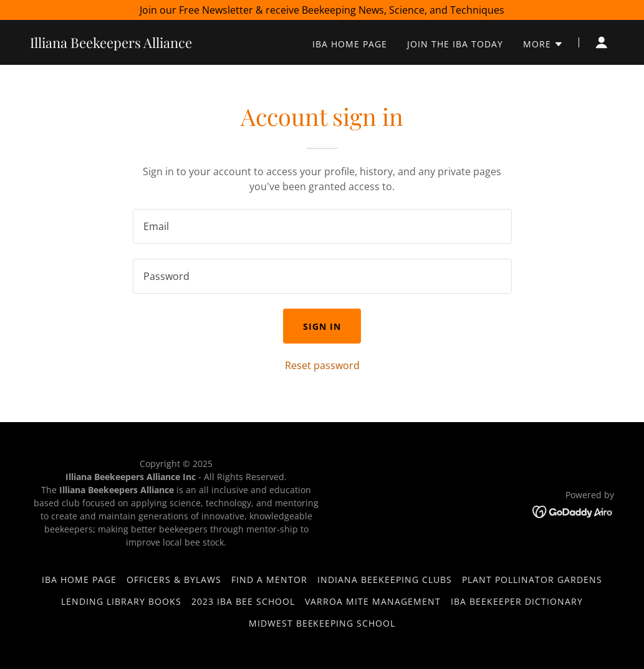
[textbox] (322, 226)
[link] (111, 44)
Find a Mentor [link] (269, 580)
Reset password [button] (322, 365)
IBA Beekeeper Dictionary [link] (517, 601)
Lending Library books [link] (121, 601)
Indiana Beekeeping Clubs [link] (385, 580)
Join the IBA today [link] (455, 44)
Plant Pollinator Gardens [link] (532, 580)
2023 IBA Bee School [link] (243, 601)
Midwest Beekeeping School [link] (322, 623)
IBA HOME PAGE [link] (350, 44)
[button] (543, 44)
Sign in (322, 326)
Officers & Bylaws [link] (174, 580)
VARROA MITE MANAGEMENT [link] (373, 601)
